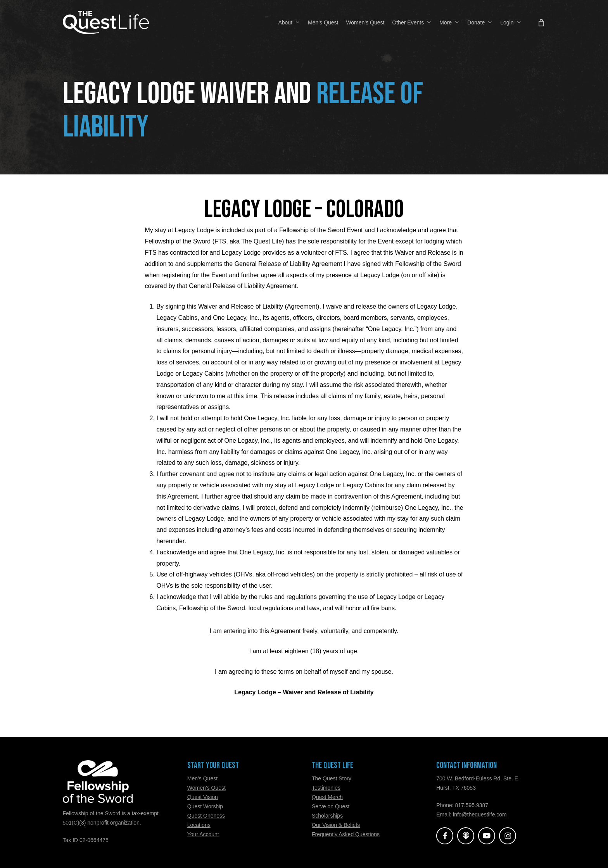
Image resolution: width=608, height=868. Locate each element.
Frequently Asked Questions (346, 834)
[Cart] (541, 22)
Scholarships (327, 816)
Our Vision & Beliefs (336, 825)
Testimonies (326, 788)
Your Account (203, 834)
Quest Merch (327, 797)
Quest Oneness (206, 816)
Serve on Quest (331, 806)
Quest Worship (205, 806)
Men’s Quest (202, 778)
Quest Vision (203, 797)
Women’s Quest (206, 788)
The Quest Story (332, 778)
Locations (199, 825)
